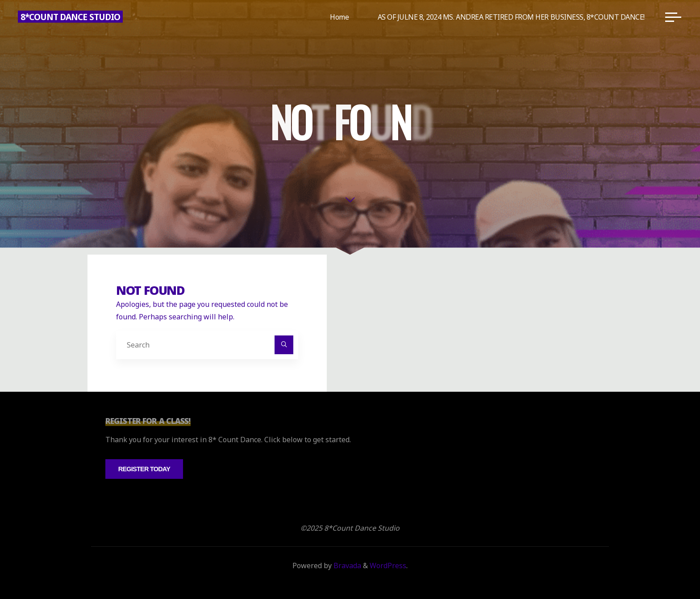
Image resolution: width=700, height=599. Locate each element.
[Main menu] (673, 17)
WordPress (388, 565)
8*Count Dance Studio (70, 17)
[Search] (284, 345)
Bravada (346, 565)
